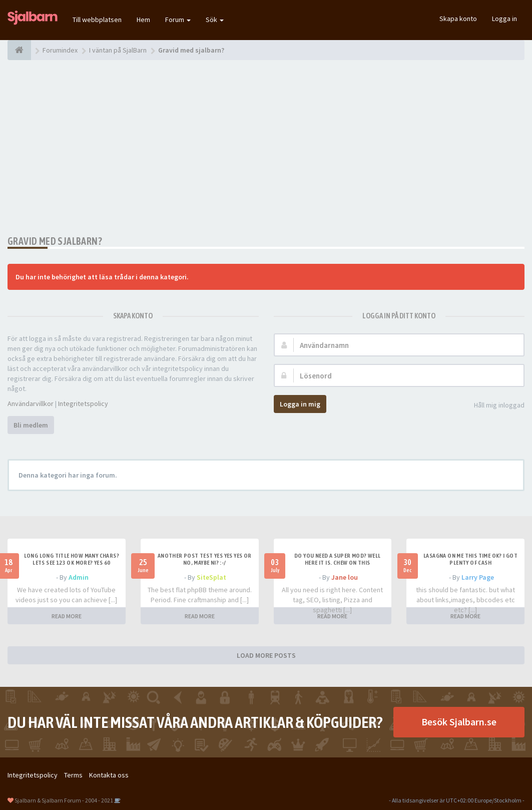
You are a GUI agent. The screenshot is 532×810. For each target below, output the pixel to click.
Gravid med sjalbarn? (55, 241)
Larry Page (478, 577)
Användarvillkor (31, 403)
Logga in (504, 19)
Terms (73, 775)
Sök (215, 20)
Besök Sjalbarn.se (459, 722)
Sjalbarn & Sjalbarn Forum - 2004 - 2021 (64, 800)
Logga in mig (300, 404)
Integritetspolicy (83, 403)
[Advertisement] (266, 148)
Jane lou (345, 577)
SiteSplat (211, 577)
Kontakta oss (109, 775)
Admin (79, 577)
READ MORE (67, 616)
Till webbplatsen (97, 20)
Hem (143, 20)
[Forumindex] (19, 50)
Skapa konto (458, 19)
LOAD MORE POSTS (266, 655)
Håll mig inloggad (494, 406)
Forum (178, 20)
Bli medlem (31, 425)
